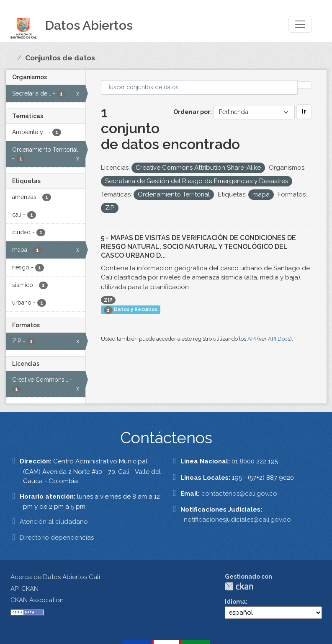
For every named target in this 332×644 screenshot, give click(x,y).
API (252, 339)
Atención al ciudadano (54, 522)
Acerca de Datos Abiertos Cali (55, 577)
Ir (304, 111)
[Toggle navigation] (300, 24)
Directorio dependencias (57, 538)
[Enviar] (304, 85)
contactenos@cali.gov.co (239, 494)
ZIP (108, 300)
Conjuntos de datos (60, 58)
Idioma (235, 602)
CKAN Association (37, 600)
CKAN (239, 586)
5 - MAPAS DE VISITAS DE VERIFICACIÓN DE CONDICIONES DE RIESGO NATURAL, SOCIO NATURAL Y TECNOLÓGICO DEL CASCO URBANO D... (198, 247)
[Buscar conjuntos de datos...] (199, 87)
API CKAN (24, 589)
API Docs (279, 339)
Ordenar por (192, 112)
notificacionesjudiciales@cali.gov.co (237, 520)
